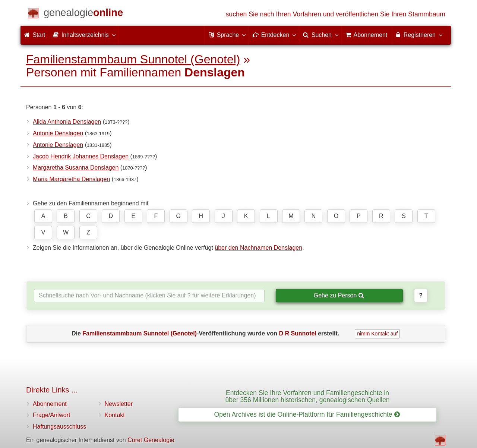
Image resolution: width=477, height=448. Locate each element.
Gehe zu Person (339, 295)
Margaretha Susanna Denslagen (76, 168)
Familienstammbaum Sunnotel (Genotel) (133, 59)
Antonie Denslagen (58, 133)
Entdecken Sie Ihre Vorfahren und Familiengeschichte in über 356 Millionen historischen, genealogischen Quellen (307, 396)
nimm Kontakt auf (377, 334)
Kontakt (115, 415)
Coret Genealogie (151, 440)
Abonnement (50, 404)
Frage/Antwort (51, 415)
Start (35, 35)
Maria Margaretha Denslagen (71, 179)
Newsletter (119, 404)
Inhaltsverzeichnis (84, 35)
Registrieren (418, 35)
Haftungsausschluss (59, 427)
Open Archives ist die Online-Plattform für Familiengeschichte (307, 414)
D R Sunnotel (297, 333)
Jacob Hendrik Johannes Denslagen (81, 156)
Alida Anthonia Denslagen (67, 122)
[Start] (83, 14)
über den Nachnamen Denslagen (258, 248)
